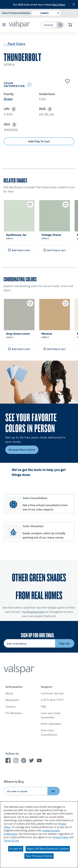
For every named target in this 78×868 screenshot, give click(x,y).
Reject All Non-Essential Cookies (48, 849)
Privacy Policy (60, 837)
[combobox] (49, 25)
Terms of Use (11, 841)
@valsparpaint (36, 612)
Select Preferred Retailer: (16, 13)
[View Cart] (70, 25)
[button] (4, 25)
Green (8, 99)
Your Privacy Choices (39, 856)
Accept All (16, 849)
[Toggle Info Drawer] (50, 85)
